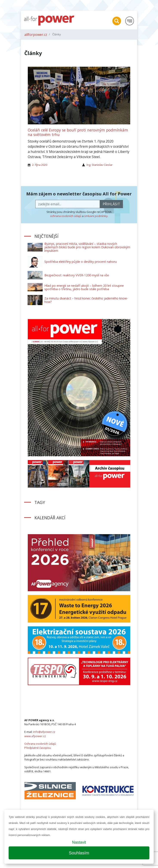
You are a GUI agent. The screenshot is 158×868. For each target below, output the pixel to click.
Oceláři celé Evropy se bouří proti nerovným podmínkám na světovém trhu (78, 132)
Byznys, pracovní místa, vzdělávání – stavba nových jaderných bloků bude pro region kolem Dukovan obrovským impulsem (87, 247)
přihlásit (111, 204)
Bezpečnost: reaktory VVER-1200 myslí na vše (77, 275)
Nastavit (79, 842)
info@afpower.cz (44, 732)
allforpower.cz (36, 35)
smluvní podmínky (96, 216)
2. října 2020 (40, 165)
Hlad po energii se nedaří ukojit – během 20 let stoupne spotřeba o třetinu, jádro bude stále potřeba (84, 287)
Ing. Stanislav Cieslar (100, 165)
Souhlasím (79, 853)
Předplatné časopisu (38, 748)
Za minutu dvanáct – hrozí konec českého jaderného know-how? (86, 300)
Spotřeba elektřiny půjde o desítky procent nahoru (81, 262)
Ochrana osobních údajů (40, 744)
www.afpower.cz (35, 736)
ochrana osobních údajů (66, 216)
